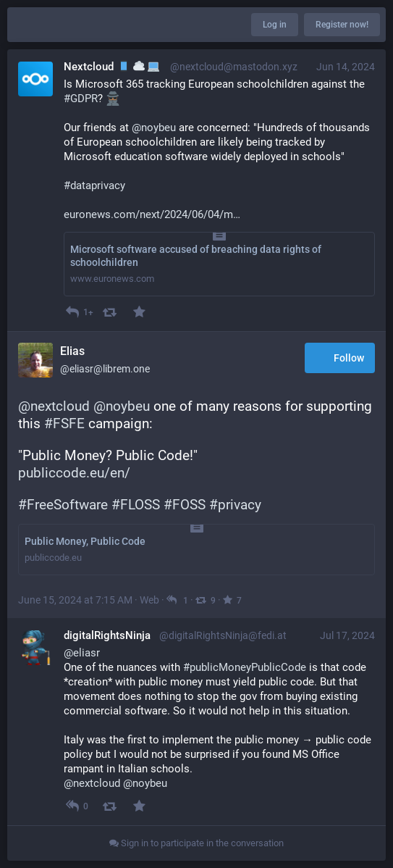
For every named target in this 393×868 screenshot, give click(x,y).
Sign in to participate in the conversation (196, 843)
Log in (275, 25)
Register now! (342, 25)
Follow (340, 359)
